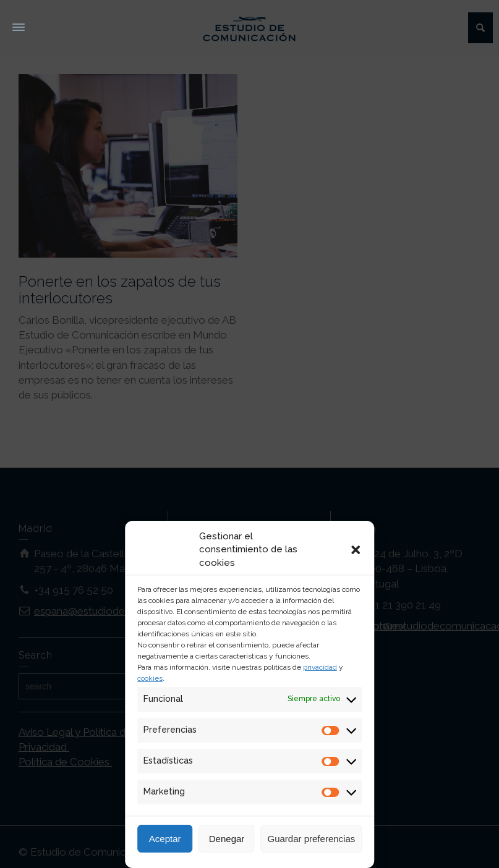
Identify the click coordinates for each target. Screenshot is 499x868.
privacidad (320, 667)
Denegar (227, 839)
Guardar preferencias (312, 839)
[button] (356, 550)
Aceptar (165, 839)
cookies (150, 678)
